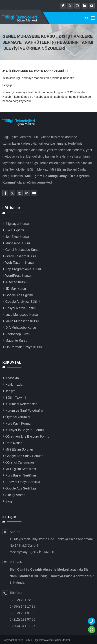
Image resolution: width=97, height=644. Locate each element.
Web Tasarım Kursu (19, 263)
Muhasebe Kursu (17, 243)
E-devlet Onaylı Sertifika (23, 482)
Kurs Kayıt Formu (18, 424)
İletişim (10, 391)
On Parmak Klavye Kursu (23, 347)
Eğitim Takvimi (16, 398)
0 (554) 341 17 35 (22, 606)
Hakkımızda (14, 385)
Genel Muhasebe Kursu (22, 250)
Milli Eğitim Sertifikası (21, 469)
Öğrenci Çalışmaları (20, 462)
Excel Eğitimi (15, 230)
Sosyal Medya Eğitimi (21, 308)
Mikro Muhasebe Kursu (22, 321)
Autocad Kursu (16, 282)
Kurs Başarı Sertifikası (21, 475)
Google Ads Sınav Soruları (24, 456)
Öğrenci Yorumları (18, 417)
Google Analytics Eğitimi (23, 302)
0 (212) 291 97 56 (22, 619)
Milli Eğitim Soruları (19, 449)
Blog (8, 501)
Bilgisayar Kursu (17, 224)
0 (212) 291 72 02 (22, 600)
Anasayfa (12, 378)
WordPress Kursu (18, 276)
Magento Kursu (16, 341)
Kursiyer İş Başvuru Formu (24, 430)
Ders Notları (14, 443)
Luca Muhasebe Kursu (21, 315)
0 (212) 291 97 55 (22, 613)
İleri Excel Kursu (17, 237)
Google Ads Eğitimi (19, 295)
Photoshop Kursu (18, 334)
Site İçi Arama (15, 495)
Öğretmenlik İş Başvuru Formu (27, 436)
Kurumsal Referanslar (21, 404)
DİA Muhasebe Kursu (21, 328)
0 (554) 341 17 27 (22, 626)
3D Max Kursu (16, 289)
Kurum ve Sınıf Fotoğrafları (25, 411)
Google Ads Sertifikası (21, 488)
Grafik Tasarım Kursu (20, 256)
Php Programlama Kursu (23, 269)
